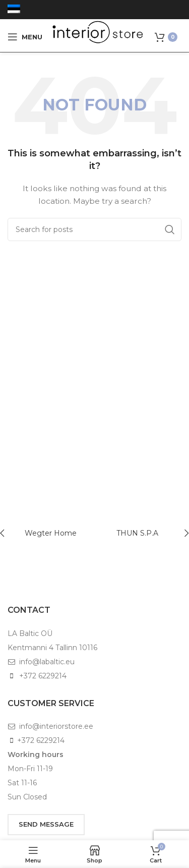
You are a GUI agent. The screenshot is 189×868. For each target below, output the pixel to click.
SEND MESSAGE (46, 824)
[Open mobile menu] (25, 37)
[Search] (94, 229)
